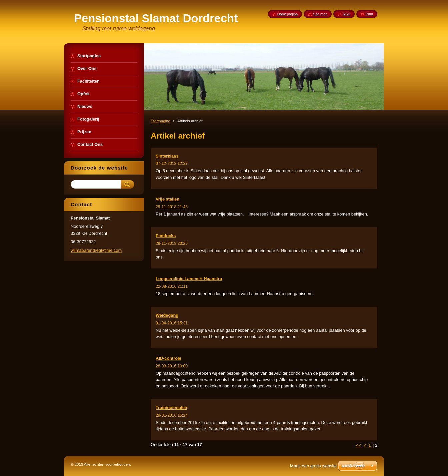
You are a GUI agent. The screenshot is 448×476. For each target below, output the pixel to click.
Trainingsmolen (171, 408)
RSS (346, 14)
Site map (320, 14)
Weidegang (167, 315)
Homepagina (288, 14)
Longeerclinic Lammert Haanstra (189, 279)
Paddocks (166, 236)
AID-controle (168, 358)
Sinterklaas (167, 156)
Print (369, 14)
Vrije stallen (167, 199)
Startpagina (160, 121)
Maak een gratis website (313, 466)
